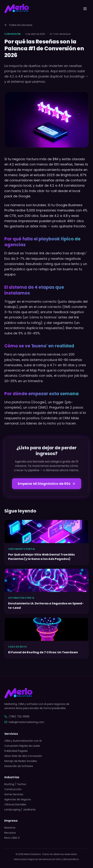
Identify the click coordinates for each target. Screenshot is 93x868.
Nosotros (10, 828)
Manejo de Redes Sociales (21, 761)
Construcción (13, 789)
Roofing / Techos (15, 784)
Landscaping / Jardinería (20, 810)
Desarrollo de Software (19, 766)
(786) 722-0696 (17, 716)
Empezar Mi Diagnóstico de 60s (47, 484)
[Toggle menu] (85, 9)
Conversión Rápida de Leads (22, 746)
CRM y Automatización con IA (23, 741)
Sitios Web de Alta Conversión (23, 756)
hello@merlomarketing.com (24, 722)
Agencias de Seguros (18, 799)
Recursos (10, 833)
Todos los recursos (18, 25)
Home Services (14, 794)
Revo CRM (12, 838)
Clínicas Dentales (15, 804)
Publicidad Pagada (16, 751)
